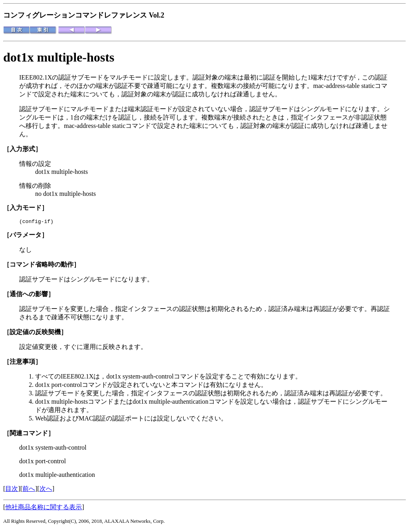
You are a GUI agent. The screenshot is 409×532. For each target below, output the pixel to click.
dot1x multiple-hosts (59, 57)
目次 (12, 490)
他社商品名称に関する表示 (44, 508)
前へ (29, 490)
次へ (46, 490)
